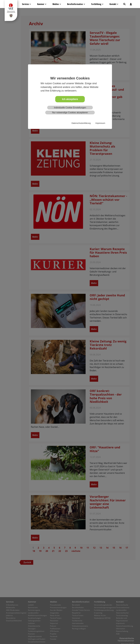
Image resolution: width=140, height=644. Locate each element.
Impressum (100, 123)
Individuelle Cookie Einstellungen (70, 108)
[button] (124, 4)
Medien (56, 4)
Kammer (41, 4)
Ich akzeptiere (70, 99)
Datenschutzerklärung (81, 123)
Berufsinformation (75, 4)
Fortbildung (96, 4)
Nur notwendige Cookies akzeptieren (70, 113)
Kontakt (113, 4)
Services (25, 4)
